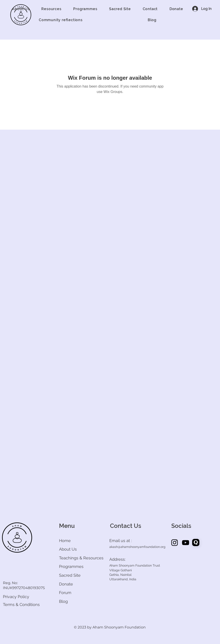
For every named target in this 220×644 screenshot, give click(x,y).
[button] (21, 9)
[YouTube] (186, 543)
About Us (68, 549)
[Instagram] (175, 543)
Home (65, 541)
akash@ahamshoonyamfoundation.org (137, 547)
